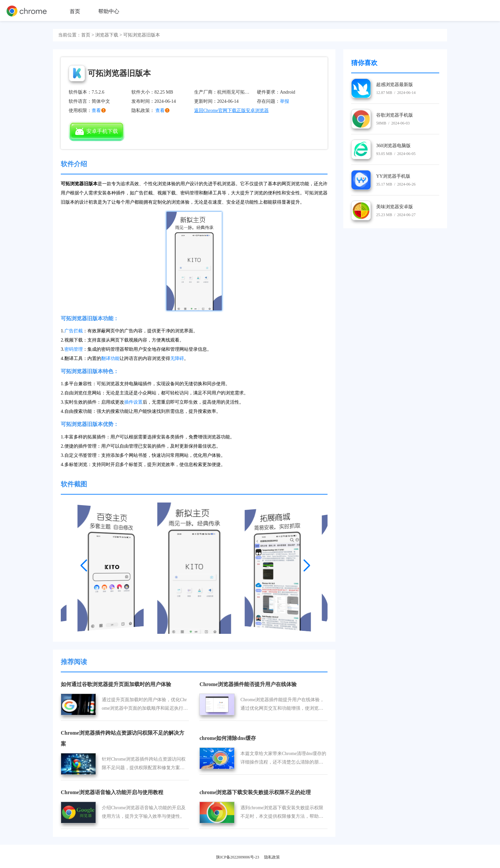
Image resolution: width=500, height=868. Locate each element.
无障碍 (177, 358)
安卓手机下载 (97, 131)
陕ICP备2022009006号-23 (238, 857)
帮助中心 (109, 11)
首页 (75, 11)
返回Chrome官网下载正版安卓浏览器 (231, 111)
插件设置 (133, 402)
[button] (84, 563)
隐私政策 (272, 857)
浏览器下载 (107, 35)
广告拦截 (74, 331)
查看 (160, 111)
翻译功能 (110, 358)
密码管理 (74, 349)
